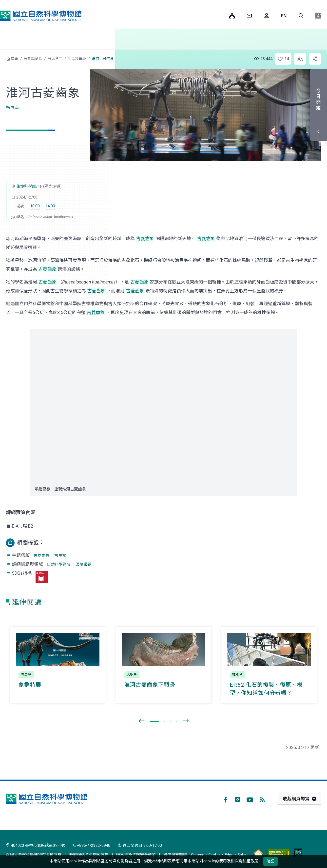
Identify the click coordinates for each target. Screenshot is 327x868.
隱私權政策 (249, 861)
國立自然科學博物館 (41, 16)
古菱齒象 (41, 556)
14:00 (50, 206)
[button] (301, 16)
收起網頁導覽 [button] (296, 799)
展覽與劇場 (33, 59)
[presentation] (141, 721)
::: (222, 16)
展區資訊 (55, 59)
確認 (270, 861)
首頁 (15, 59)
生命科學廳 (77, 59)
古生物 (60, 556)
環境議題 (83, 564)
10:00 (35, 206)
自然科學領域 (59, 564)
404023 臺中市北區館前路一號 (35, 845)
